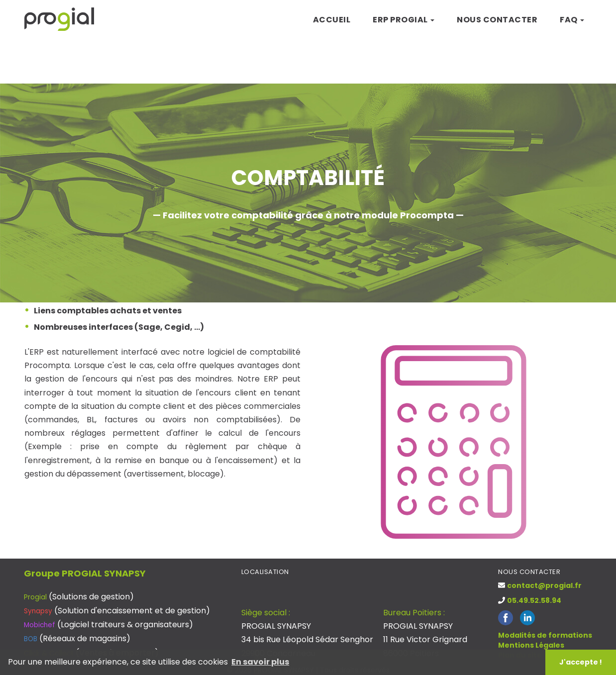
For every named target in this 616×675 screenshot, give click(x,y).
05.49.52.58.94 (534, 600)
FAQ (572, 20)
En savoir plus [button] (260, 662)
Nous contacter (497, 20)
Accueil (332, 20)
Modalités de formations (545, 635)
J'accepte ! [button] (581, 662)
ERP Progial (404, 20)
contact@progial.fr (544, 585)
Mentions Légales (531, 645)
